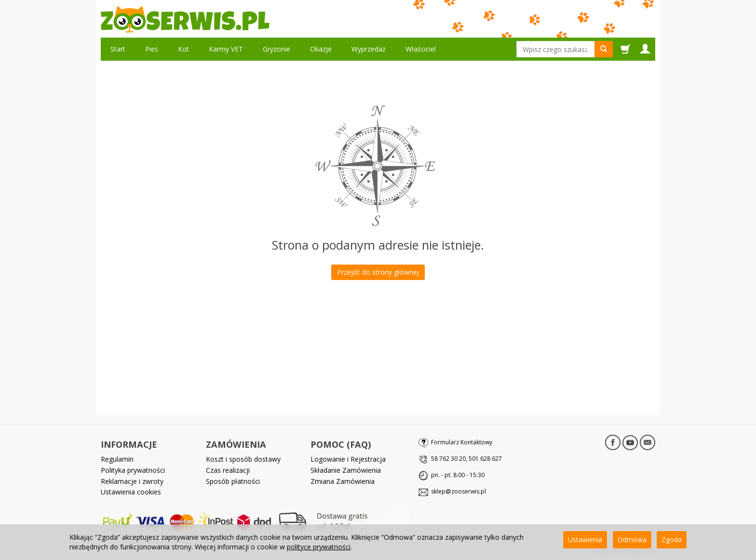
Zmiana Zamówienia (343, 481)
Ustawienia (585, 540)
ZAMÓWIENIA (236, 444)
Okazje (321, 49)
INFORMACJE (129, 444)
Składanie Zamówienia (346, 470)
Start (118, 49)
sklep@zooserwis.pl (459, 491)
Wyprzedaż (369, 49)
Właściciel (421, 49)
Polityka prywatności (133, 470)
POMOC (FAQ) (341, 444)
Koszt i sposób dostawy (243, 459)
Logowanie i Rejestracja (348, 459)
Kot (183, 49)
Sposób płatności (233, 481)
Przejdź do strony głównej (378, 272)
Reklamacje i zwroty (132, 481)
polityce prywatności (319, 547)
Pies (152, 49)
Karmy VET (226, 49)
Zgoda (672, 540)
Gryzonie (277, 49)
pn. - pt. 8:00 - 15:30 (458, 475)
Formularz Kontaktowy (462, 442)
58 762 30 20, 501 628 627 (466, 459)
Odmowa (632, 540)
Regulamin (117, 459)
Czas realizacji (228, 470)
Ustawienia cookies (131, 492)
